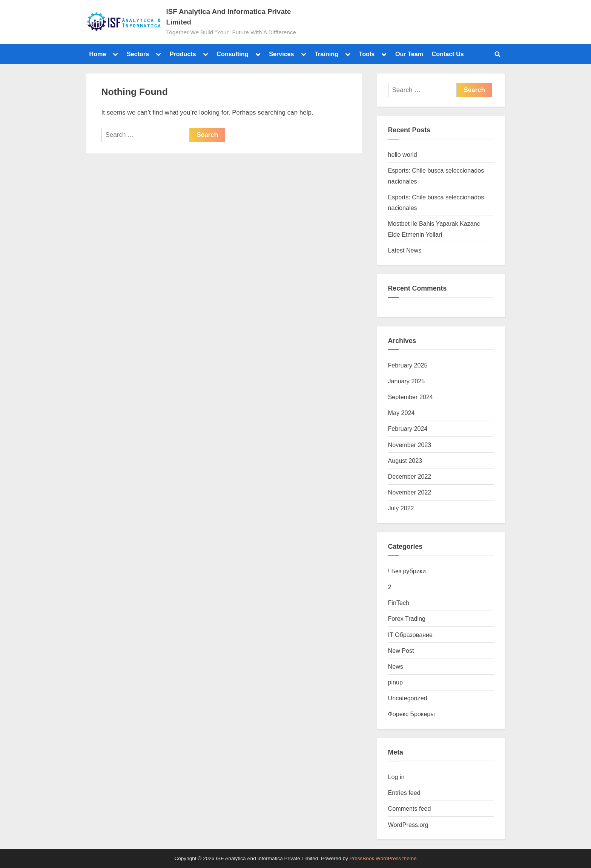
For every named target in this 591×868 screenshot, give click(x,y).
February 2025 (408, 365)
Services (281, 54)
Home (98, 54)
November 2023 (410, 445)
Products (183, 54)
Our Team (409, 54)
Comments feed (410, 808)
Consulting (232, 54)
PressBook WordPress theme (383, 858)
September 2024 (411, 397)
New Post (401, 651)
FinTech (399, 603)
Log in (396, 777)
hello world (403, 155)
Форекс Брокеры (411, 714)
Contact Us (448, 54)
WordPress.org (408, 825)
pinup (396, 682)
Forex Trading (407, 618)
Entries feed (404, 793)
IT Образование (411, 635)
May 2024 (401, 413)
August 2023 (405, 461)
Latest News (405, 250)
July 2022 (401, 508)
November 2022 (410, 492)
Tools (367, 54)
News (396, 666)
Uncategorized (408, 698)
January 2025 (407, 381)
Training (326, 54)
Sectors (138, 54)
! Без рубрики (407, 571)
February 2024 (408, 429)
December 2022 (410, 476)
